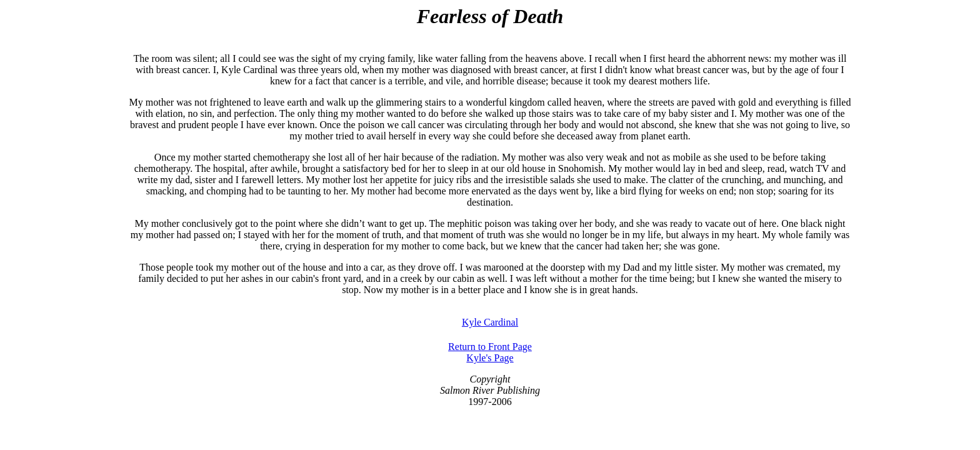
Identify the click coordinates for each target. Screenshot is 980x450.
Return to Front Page (490, 347)
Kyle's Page (490, 358)
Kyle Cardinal (490, 322)
